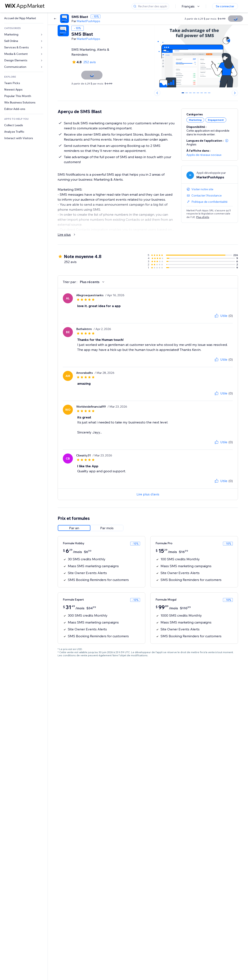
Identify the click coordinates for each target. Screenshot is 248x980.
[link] (24, 18)
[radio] (74, 528)
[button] (227, 141)
